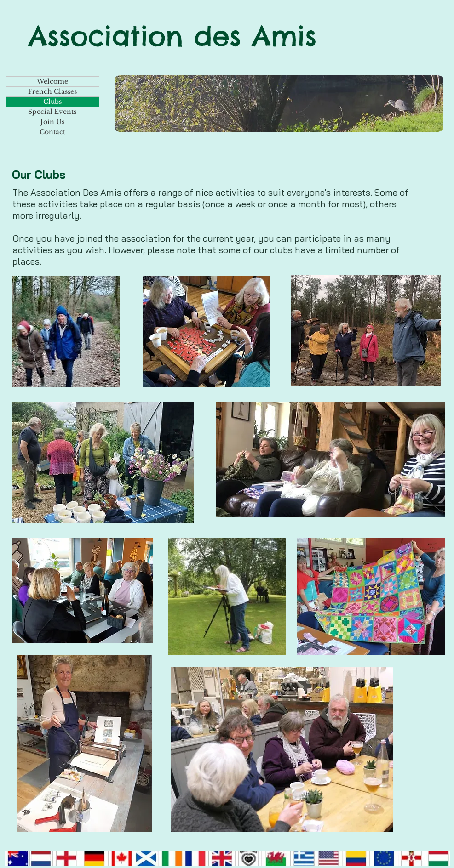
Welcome (52, 81)
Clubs (52, 102)
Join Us (52, 122)
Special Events (52, 112)
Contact (52, 132)
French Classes (52, 91)
